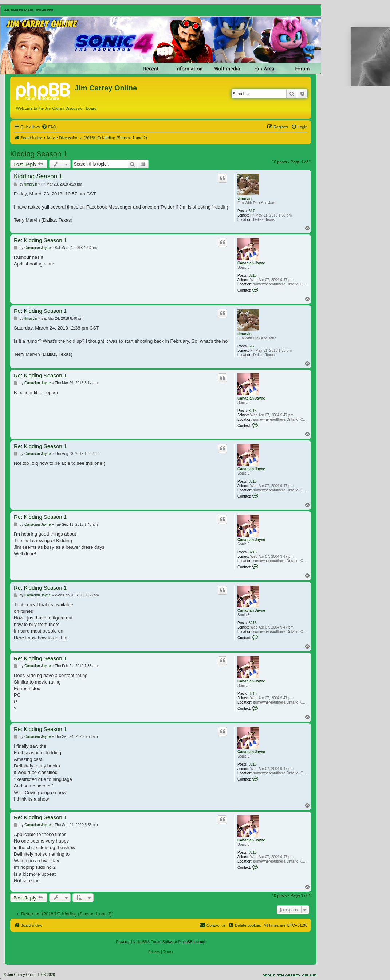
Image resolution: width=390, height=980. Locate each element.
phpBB (142, 942)
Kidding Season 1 (39, 154)
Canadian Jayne (251, 263)
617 (252, 211)
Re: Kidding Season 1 (40, 240)
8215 (253, 275)
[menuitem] (49, 127)
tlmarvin (245, 199)
